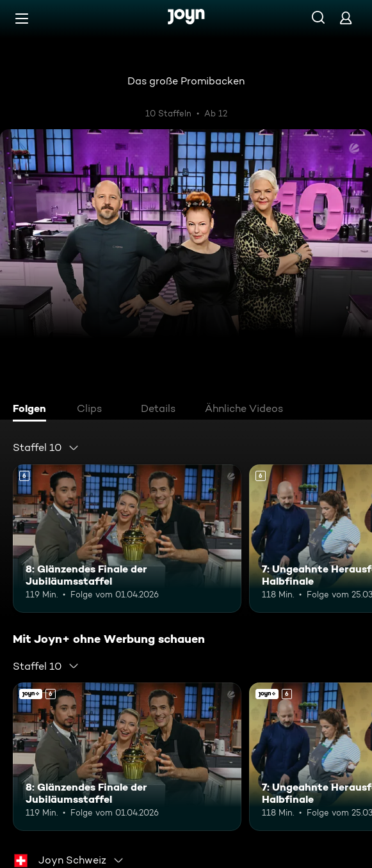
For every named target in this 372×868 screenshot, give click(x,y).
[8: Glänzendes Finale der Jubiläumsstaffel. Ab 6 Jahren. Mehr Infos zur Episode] (127, 539)
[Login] (346, 18)
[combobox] (46, 448)
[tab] (33, 410)
